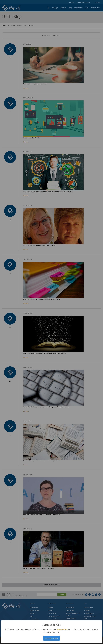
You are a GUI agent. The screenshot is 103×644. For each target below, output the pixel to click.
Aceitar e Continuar (51, 638)
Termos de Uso (62, 629)
